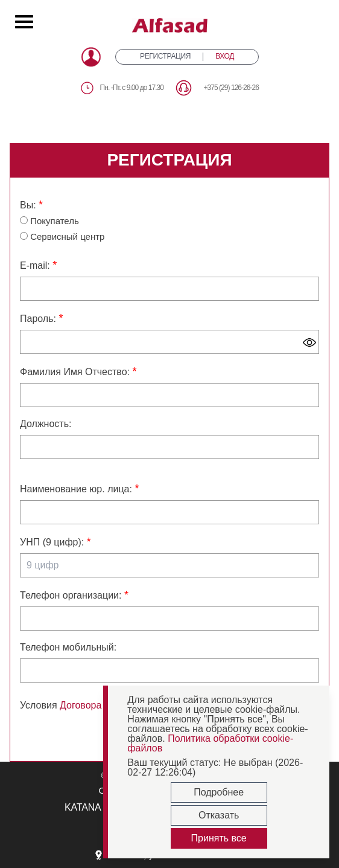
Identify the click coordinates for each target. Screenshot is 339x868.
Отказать (219, 815)
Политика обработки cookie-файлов (210, 743)
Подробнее (219, 792)
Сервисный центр (62, 236)
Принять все (219, 838)
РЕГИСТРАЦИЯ (165, 56)
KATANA (83, 807)
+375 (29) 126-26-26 (231, 88)
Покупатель (49, 221)
